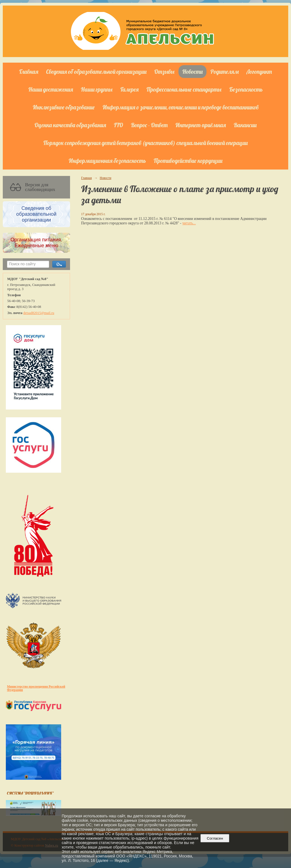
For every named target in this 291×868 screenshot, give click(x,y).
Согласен (215, 838)
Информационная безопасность (107, 161)
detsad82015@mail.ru (39, 313)
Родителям (225, 72)
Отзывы (164, 72)
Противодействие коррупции (188, 161)
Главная (29, 72)
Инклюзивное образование (64, 107)
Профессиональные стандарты (184, 89)
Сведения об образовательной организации (96, 72)
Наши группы (97, 89)
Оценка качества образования (70, 125)
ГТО (119, 125)
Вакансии (245, 125)
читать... (189, 223)
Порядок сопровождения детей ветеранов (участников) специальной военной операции (145, 143)
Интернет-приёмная (201, 125)
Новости (192, 72)
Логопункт (259, 72)
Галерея (130, 89)
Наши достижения (51, 89)
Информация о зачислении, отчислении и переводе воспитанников (181, 107)
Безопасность (246, 89)
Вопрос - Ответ (149, 125)
